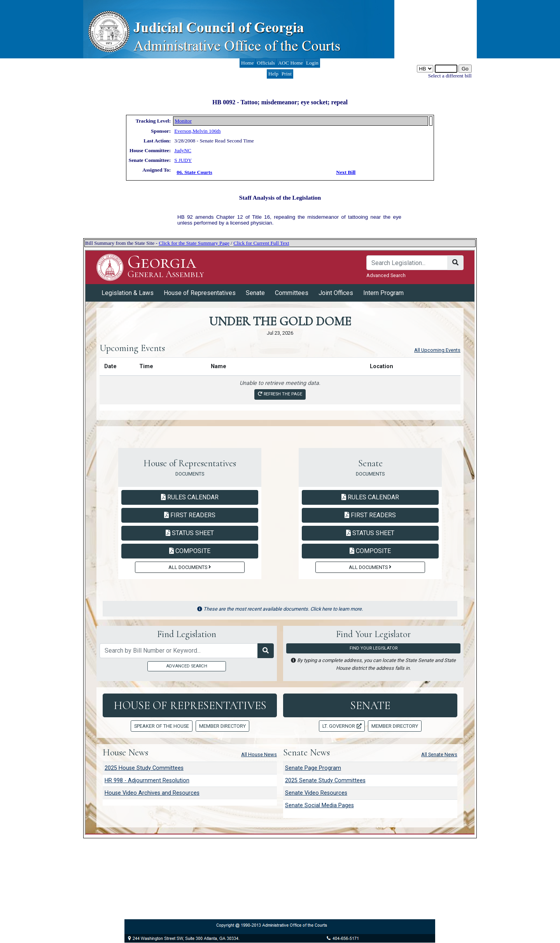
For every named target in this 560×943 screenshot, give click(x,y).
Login (312, 63)
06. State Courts (194, 172)
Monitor (183, 121)
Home (248, 63)
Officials (266, 63)
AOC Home (290, 63)
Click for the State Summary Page (194, 243)
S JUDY (183, 160)
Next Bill (346, 172)
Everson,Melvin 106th (197, 131)
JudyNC (183, 150)
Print (287, 74)
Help (273, 74)
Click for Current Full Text (261, 243)
